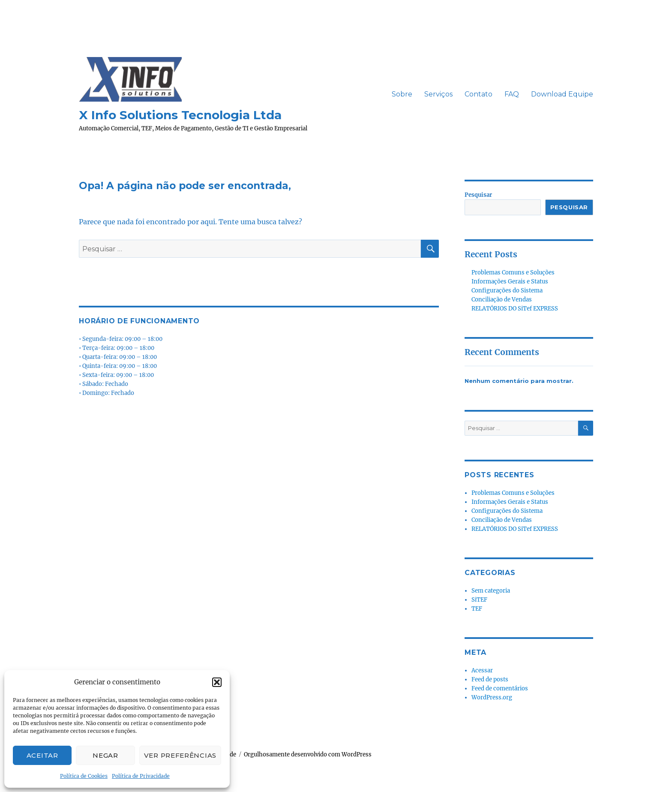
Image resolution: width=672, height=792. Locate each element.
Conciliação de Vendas (502, 300)
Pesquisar (478, 195)
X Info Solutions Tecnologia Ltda (180, 115)
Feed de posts (490, 679)
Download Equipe (562, 94)
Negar (105, 755)
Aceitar (42, 755)
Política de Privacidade (141, 776)
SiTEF (479, 600)
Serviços (438, 94)
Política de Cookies (84, 776)
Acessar (482, 670)
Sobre (402, 94)
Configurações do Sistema (507, 291)
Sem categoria (491, 591)
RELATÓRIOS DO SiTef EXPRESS (515, 309)
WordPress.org (492, 697)
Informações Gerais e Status (510, 282)
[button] (217, 682)
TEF (477, 609)
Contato (478, 94)
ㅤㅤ (380, 94)
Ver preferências (180, 755)
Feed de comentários (500, 688)
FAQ (512, 94)
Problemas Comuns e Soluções (513, 273)
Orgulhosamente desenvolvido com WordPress (308, 754)
